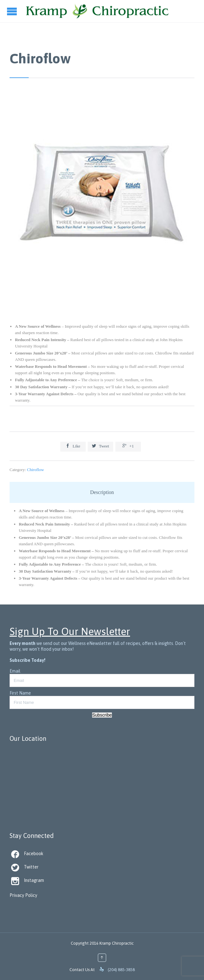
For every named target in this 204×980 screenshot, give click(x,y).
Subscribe (102, 715)
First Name (20, 693)
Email (15, 671)
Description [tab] (102, 492)
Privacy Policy (23, 895)
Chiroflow (36, 470)
